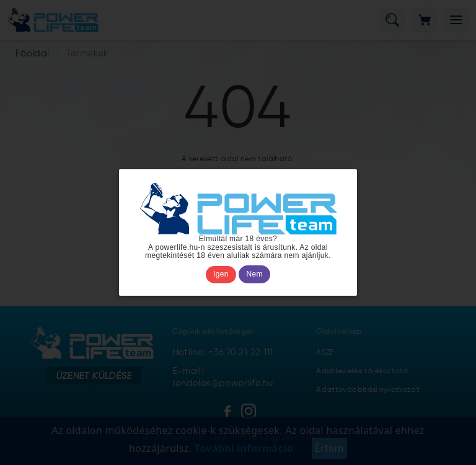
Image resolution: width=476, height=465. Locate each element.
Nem (255, 274)
